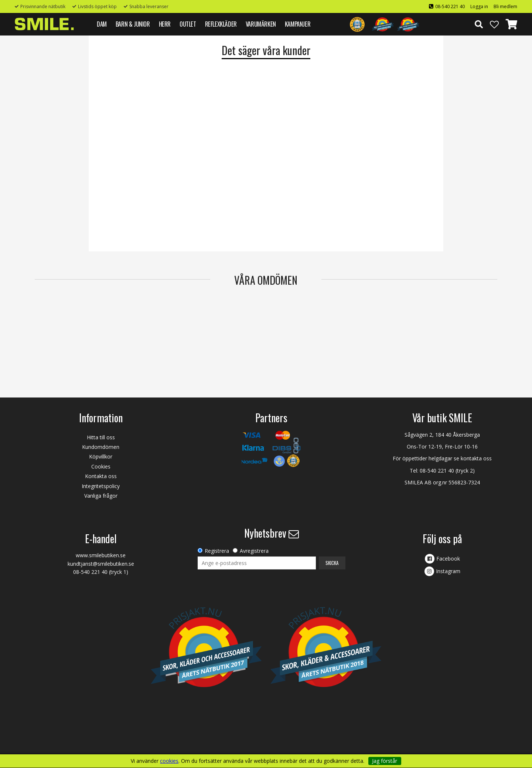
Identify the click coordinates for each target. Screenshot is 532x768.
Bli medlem (505, 6)
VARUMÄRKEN (261, 24)
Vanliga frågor (101, 496)
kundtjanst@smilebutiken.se (101, 564)
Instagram (448, 571)
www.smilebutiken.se (101, 555)
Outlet (188, 24)
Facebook (448, 559)
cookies (169, 761)
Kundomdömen (101, 447)
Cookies (101, 466)
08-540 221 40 (450, 6)
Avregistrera (254, 551)
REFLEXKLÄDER (221, 24)
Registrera (217, 551)
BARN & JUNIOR (133, 24)
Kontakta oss (101, 476)
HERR (165, 24)
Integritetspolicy (101, 486)
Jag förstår (385, 761)
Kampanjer (298, 24)
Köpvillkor (101, 456)
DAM (102, 24)
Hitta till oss (101, 437)
